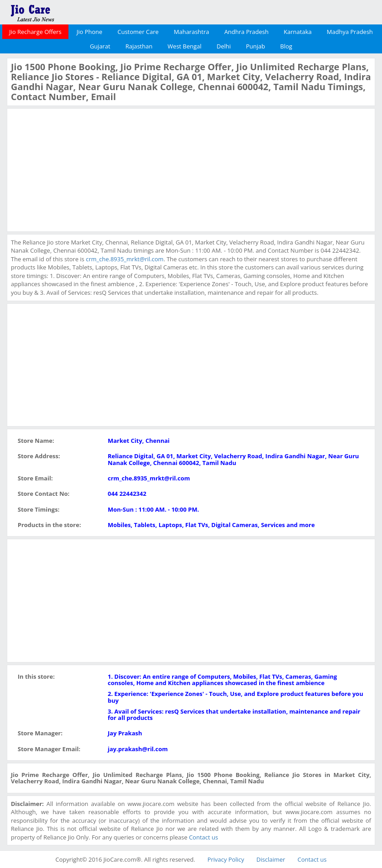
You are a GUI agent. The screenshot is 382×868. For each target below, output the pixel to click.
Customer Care (138, 32)
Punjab (256, 46)
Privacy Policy (226, 859)
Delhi (224, 46)
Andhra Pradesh (247, 32)
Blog (286, 46)
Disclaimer (271, 859)
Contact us (203, 837)
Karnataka (298, 32)
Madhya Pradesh (350, 32)
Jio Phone (89, 32)
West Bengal (185, 46)
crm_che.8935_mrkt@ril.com (124, 259)
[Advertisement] (79, 169)
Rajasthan (139, 46)
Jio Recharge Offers (35, 32)
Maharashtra (192, 32)
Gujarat (100, 46)
